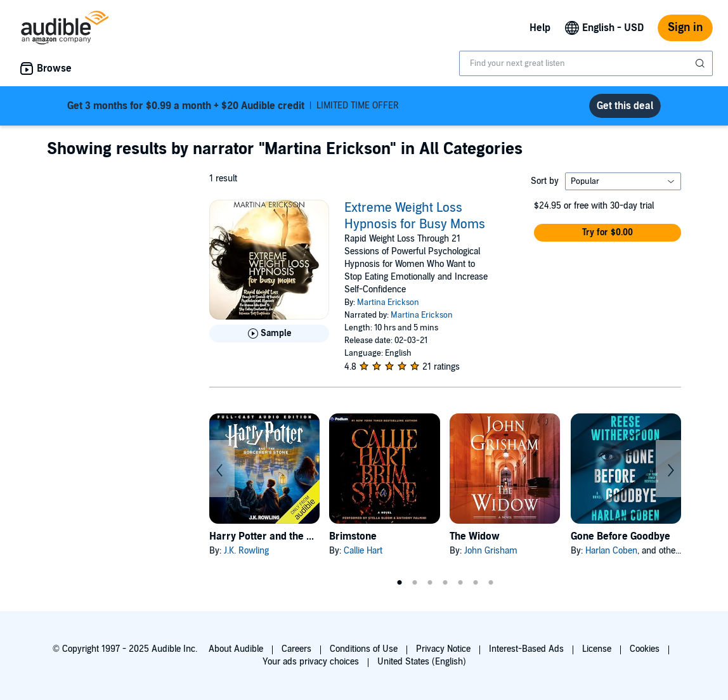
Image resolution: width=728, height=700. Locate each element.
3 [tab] (430, 583)
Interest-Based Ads (526, 649)
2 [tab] (415, 583)
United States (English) (422, 662)
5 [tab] (460, 583)
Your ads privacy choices (311, 662)
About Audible (236, 649)
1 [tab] (400, 583)
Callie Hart (363, 551)
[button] (608, 233)
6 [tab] (476, 583)
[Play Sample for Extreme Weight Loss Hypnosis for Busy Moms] (269, 334)
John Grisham (491, 551)
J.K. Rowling (246, 551)
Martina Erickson (388, 302)
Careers (296, 649)
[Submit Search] (701, 63)
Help (540, 28)
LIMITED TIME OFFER (233, 106)
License (597, 649)
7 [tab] (491, 583)
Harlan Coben (611, 551)
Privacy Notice (443, 649)
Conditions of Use (364, 649)
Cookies (645, 649)
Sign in (685, 28)
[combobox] (586, 63)
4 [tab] (445, 583)
